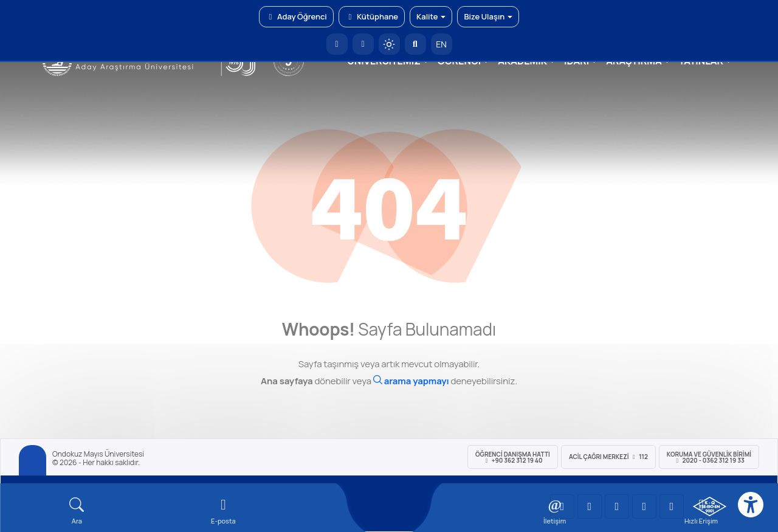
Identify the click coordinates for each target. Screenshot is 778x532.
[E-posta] (363, 44)
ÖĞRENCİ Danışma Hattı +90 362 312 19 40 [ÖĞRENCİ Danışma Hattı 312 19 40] (513, 457)
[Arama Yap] (415, 44)
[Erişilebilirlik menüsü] (751, 505)
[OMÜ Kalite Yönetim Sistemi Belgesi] (710, 506)
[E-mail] (223, 511)
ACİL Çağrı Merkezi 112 (608, 457)
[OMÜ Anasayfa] (337, 44)
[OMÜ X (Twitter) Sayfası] (644, 506)
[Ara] (411, 381)
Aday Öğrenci (296, 16)
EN (441, 44)
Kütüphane (372, 16)
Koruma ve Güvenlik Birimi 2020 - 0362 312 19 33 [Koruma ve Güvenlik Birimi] (709, 457)
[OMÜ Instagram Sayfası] (617, 506)
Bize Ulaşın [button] (488, 16)
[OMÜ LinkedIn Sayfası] (590, 506)
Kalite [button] (431, 16)
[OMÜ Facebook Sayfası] (672, 506)
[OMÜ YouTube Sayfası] (562, 506)
